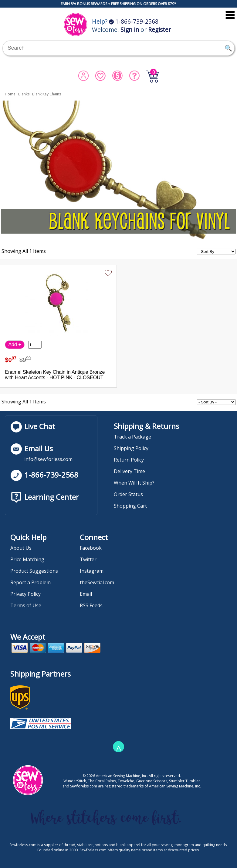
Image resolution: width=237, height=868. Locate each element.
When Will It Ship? (134, 483)
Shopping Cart (130, 506)
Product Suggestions (34, 571)
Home (10, 94)
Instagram (92, 571)
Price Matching (27, 559)
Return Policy (129, 460)
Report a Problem (30, 582)
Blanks (24, 94)
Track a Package (132, 437)
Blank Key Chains (47, 94)
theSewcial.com (97, 582)
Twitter (88, 559)
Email (86, 594)
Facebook (91, 548)
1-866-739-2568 (134, 21)
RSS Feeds (91, 605)
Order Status (128, 494)
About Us (21, 548)
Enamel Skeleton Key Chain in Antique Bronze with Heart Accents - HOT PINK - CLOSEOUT (55, 375)
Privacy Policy (25, 594)
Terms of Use (26, 605)
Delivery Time (129, 471)
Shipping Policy (131, 448)
